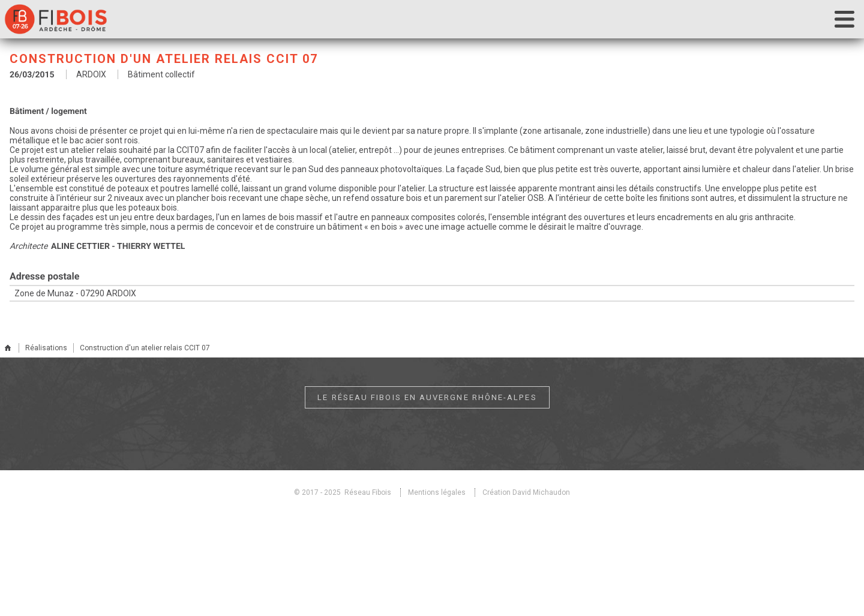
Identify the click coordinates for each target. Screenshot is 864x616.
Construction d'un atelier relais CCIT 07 (145, 348)
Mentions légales (437, 492)
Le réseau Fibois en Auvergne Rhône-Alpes (427, 397)
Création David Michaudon (526, 492)
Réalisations (46, 348)
